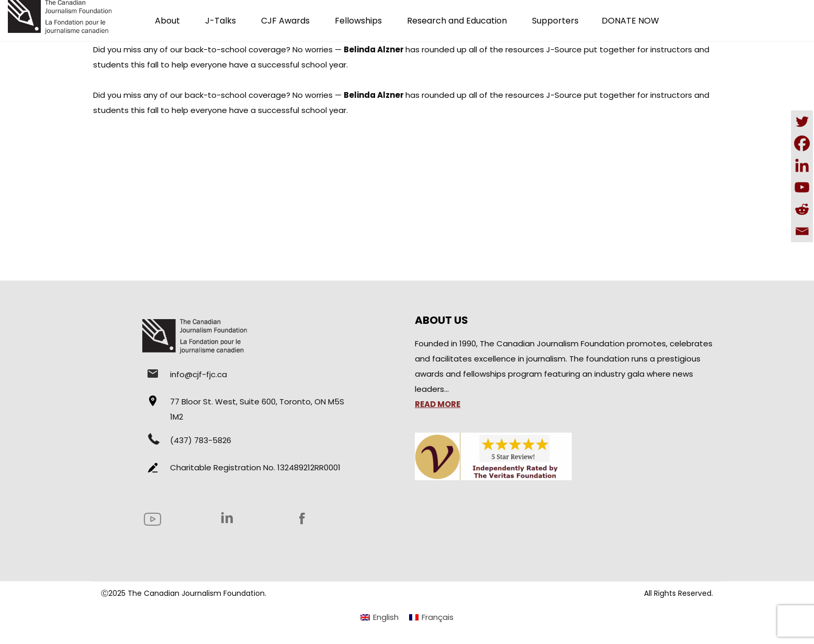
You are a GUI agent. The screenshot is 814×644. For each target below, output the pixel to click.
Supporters (555, 21)
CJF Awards (285, 21)
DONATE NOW (630, 21)
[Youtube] (802, 187)
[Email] (802, 231)
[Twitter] (802, 121)
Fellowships (358, 21)
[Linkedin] (802, 165)
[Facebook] (802, 143)
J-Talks (221, 21)
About (167, 21)
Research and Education (457, 21)
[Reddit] (802, 209)
